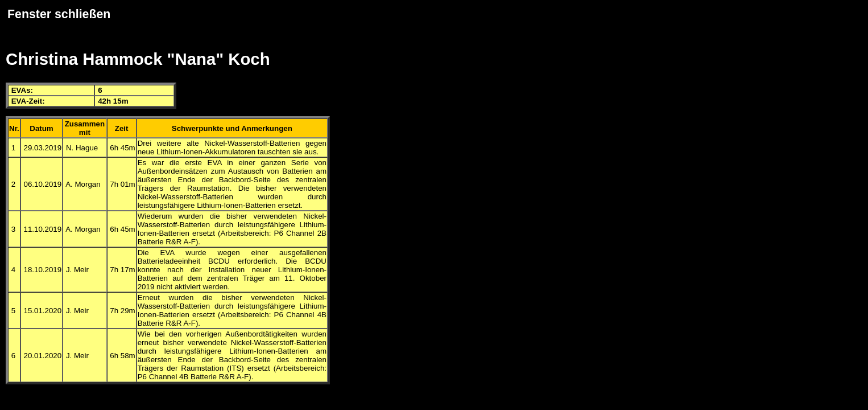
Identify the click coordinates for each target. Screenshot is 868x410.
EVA (19, 90)
